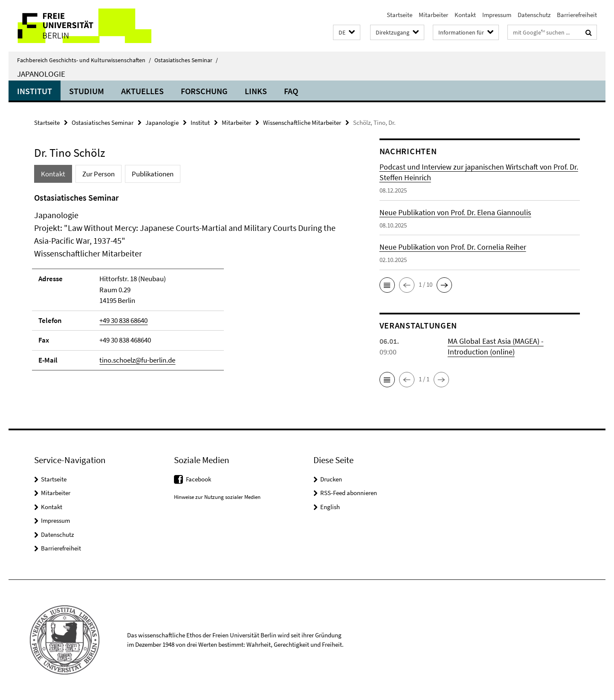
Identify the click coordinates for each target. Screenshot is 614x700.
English (330, 507)
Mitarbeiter (433, 15)
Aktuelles (142, 91)
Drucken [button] (331, 479)
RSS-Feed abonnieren (349, 493)
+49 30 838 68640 (123, 320)
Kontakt (465, 15)
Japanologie (41, 74)
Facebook (198, 479)
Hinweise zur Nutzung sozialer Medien (217, 497)
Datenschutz (534, 15)
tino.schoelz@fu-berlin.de (137, 360)
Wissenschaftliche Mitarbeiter (302, 122)
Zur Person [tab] (98, 174)
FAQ (291, 91)
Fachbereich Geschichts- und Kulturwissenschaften (84, 60)
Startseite (400, 15)
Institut (35, 91)
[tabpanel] (191, 285)
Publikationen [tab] (153, 174)
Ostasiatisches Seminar (186, 60)
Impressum (497, 15)
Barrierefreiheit (577, 15)
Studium (87, 91)
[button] (347, 33)
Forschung (204, 91)
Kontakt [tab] (53, 174)
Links (256, 91)
